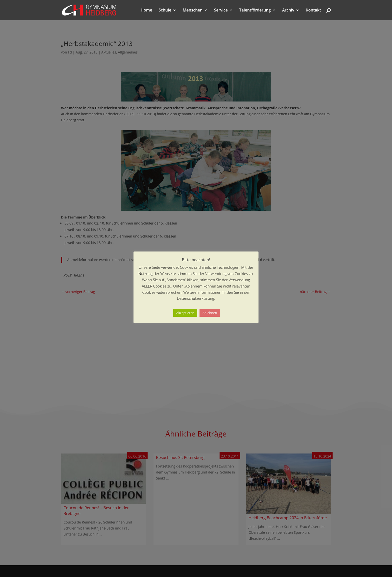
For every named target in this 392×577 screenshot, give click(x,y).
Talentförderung (255, 10)
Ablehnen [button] (210, 313)
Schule (165, 10)
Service (221, 10)
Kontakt (313, 10)
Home (146, 10)
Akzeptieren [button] (185, 313)
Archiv (288, 10)
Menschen (193, 10)
